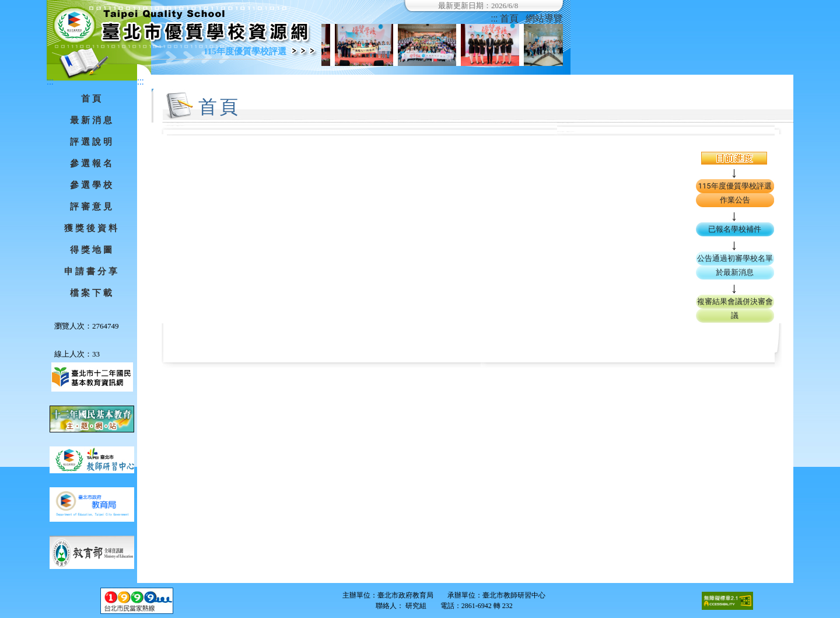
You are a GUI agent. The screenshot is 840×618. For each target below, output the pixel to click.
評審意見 (92, 207)
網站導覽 (544, 18)
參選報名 (92, 163)
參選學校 (92, 185)
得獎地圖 (92, 250)
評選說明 (92, 142)
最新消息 (92, 120)
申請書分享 (92, 271)
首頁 (509, 18)
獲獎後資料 (92, 228)
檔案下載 (92, 293)
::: (495, 18)
